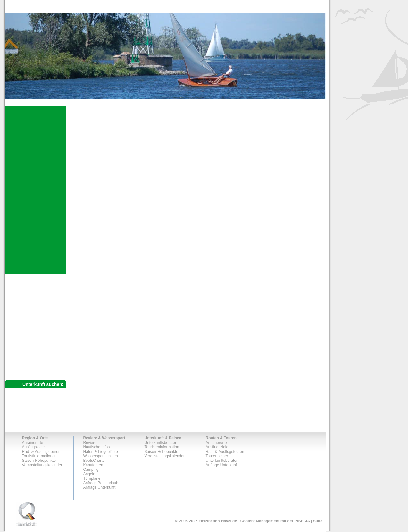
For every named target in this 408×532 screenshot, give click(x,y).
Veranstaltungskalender (42, 465)
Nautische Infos (97, 447)
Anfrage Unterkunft (30, 363)
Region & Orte (35, 438)
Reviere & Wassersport (104, 438)
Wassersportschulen (101, 456)
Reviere (90, 443)
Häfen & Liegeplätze (101, 452)
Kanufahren (93, 465)
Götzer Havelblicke (35, 316)
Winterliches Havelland (37, 321)
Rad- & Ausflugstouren (36, 299)
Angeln (89, 474)
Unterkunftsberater (30, 352)
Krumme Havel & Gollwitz (40, 305)
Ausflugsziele (25, 288)
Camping (91, 470)
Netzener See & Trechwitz (40, 311)
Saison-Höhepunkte (39, 461)
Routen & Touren (221, 438)
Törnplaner (93, 478)
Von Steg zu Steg (33, 331)
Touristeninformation (162, 447)
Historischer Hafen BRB (38, 326)
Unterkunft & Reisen (163, 438)
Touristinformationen (39, 456)
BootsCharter (95, 461)
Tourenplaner (25, 341)
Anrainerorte (24, 278)
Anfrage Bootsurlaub (101, 483)
